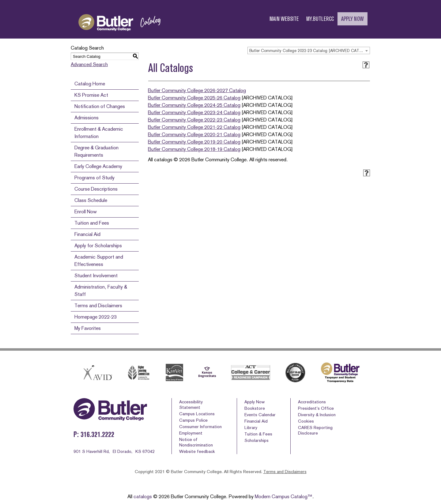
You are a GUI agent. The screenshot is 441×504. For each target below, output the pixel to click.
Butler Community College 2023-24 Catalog (194, 112)
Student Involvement (96, 276)
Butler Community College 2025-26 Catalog (194, 98)
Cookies (306, 421)
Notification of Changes (100, 106)
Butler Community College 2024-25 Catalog (194, 105)
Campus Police (193, 420)
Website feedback (197, 451)
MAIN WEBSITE (284, 19)
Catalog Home (90, 84)
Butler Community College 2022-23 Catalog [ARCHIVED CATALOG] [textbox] (309, 51)
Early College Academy (98, 166)
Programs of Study (94, 178)
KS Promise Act (91, 95)
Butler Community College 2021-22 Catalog (194, 127)
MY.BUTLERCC (320, 19)
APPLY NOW (352, 19)
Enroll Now (86, 212)
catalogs (143, 497)
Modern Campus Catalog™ (284, 497)
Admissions (87, 118)
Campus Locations (197, 414)
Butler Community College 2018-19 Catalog (194, 149)
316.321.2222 (97, 434)
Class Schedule (91, 200)
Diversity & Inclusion (317, 415)
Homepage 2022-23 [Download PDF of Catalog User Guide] (96, 317)
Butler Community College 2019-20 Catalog (194, 142)
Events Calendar (260, 415)
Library (251, 427)
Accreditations (312, 402)
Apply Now (254, 402)
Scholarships (256, 440)
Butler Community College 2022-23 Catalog (194, 120)
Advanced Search (89, 64)
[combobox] (309, 50)
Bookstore (255, 408)
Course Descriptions (96, 189)
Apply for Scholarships (98, 246)
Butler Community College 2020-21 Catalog (194, 134)
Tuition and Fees (92, 223)
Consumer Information (200, 427)
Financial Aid (87, 234)
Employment (191, 433)
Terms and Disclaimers (98, 306)
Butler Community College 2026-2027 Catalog (197, 90)
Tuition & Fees (258, 434)
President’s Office (316, 408)
